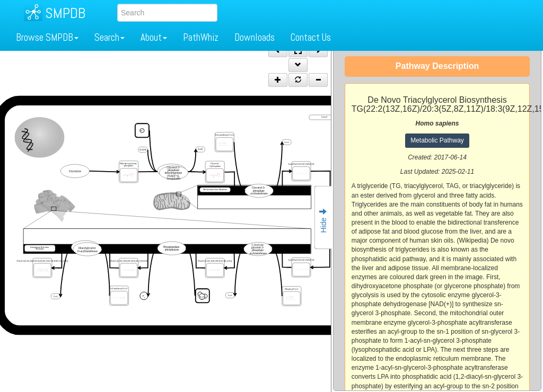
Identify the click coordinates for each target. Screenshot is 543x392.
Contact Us (311, 37)
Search (110, 37)
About (154, 37)
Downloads (255, 37)
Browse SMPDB (47, 37)
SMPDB (65, 13)
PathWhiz (201, 37)
